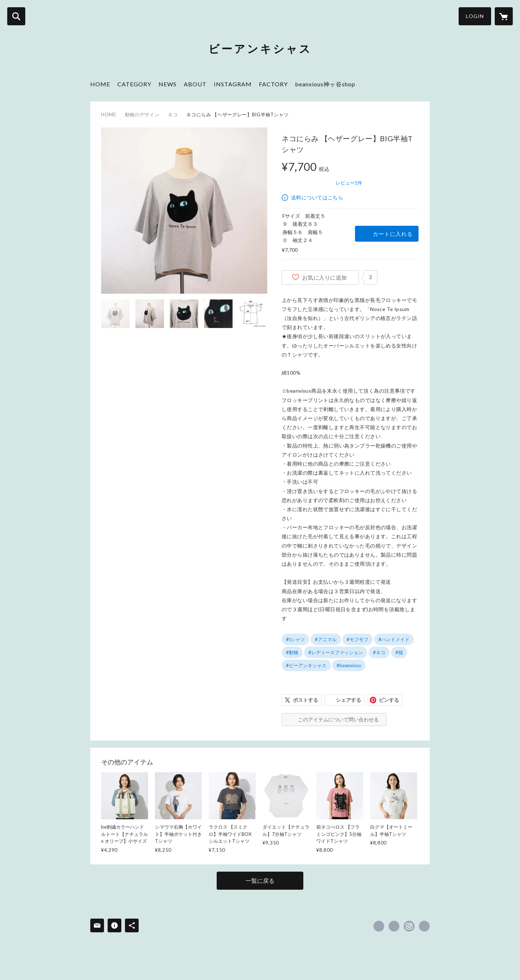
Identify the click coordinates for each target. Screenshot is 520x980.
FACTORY (273, 84)
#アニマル (326, 639)
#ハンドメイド (394, 639)
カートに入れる (393, 234)
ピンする (389, 700)
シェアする (348, 700)
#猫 (399, 652)
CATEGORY (134, 84)
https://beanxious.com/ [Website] (424, 926)
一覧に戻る (260, 880)
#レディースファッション (336, 652)
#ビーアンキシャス (306, 665)
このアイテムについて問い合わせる (338, 719)
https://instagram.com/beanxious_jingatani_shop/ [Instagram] (409, 926)
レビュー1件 (349, 183)
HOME (100, 84)
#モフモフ (357, 639)
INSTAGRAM (233, 84)
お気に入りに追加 (325, 277)
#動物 (292, 652)
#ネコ (379, 652)
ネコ (173, 115)
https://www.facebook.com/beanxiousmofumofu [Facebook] (379, 926)
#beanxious (349, 665)
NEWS (168, 84)
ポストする (305, 700)
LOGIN (475, 16)
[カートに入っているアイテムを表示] (504, 16)
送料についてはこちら (317, 197)
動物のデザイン (142, 115)
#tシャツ (295, 639)
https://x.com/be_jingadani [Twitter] (394, 926)
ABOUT (195, 84)
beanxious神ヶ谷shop (325, 84)
